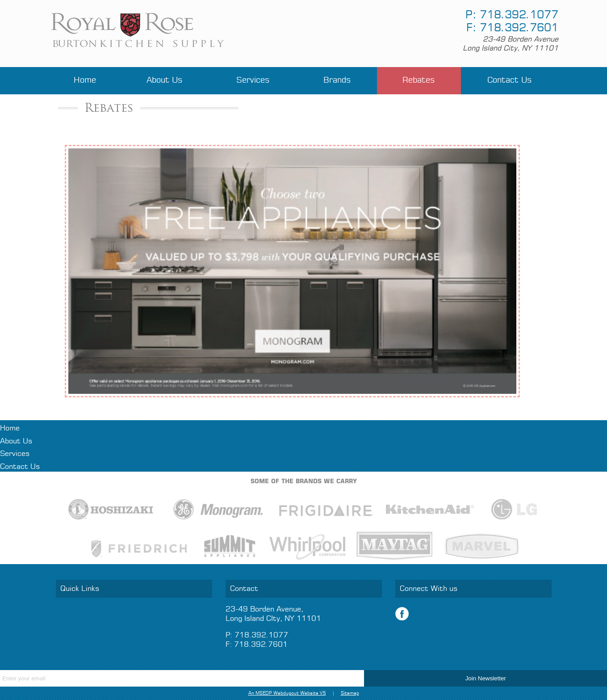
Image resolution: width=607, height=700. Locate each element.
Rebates (419, 80)
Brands (337, 80)
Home (85, 80)
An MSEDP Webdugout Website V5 (287, 693)
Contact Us (510, 80)
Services (253, 80)
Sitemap (350, 693)
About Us (165, 80)
